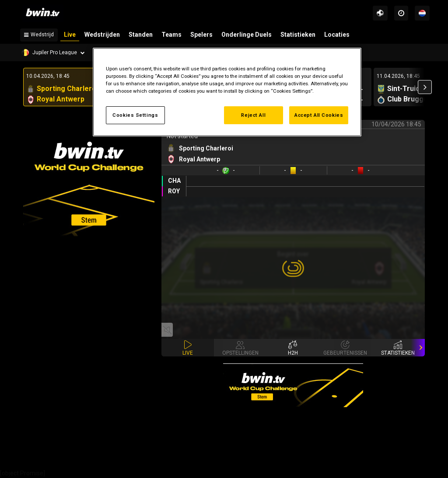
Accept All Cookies (319, 115)
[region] (227, 92)
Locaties (337, 35)
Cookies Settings (135, 115)
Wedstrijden (102, 35)
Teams (171, 35)
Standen (141, 35)
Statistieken (298, 35)
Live (70, 35)
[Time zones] (401, 13)
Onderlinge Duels (247, 35)
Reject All (253, 115)
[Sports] (380, 13)
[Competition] (53, 52)
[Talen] (422, 13)
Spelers (201, 35)
